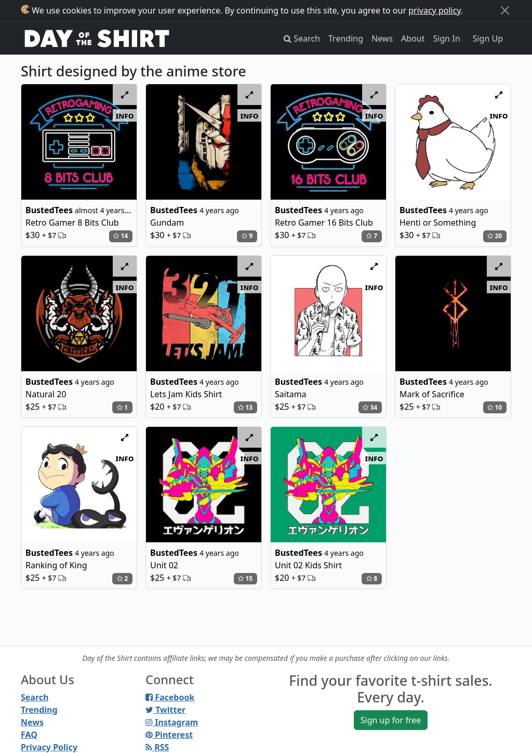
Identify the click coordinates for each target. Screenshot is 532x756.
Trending (346, 38)
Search (35, 697)
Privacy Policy (49, 747)
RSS (157, 747)
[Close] (505, 10)
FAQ (29, 735)
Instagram (172, 722)
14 (121, 236)
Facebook (170, 697)
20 (495, 236)
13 (245, 407)
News (382, 38)
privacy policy (435, 10)
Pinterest (169, 735)
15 (245, 578)
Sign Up (488, 38)
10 (495, 407)
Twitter (165, 710)
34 (370, 407)
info (125, 115)
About (413, 38)
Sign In (447, 38)
